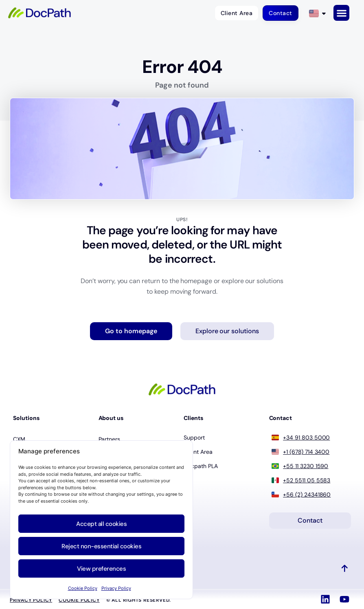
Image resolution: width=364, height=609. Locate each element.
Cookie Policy (83, 588)
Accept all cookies (101, 524)
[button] (341, 13)
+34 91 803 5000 (306, 438)
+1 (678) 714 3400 (306, 452)
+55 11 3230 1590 (306, 466)
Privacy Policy (116, 588)
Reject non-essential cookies (101, 546)
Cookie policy (79, 600)
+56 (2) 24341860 (307, 495)
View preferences (101, 569)
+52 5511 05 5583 (307, 480)
